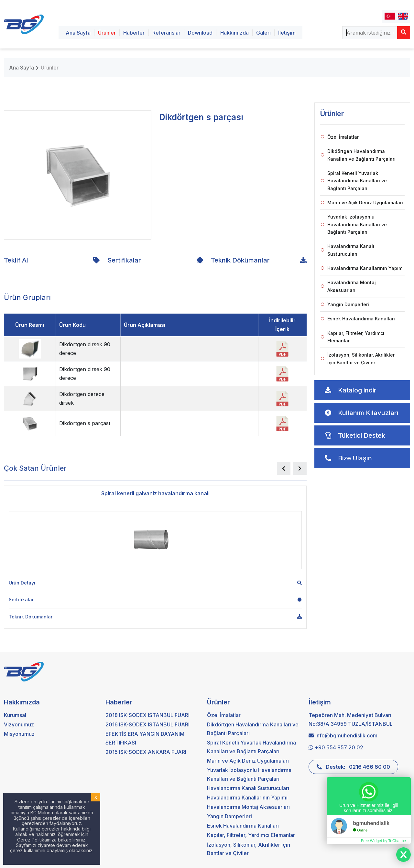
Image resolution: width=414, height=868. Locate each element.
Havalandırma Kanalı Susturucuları (348, 250)
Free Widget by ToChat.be (383, 841)
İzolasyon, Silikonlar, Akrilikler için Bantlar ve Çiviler (358, 359)
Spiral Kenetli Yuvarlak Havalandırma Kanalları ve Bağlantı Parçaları (354, 181)
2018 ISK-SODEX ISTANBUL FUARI (147, 715)
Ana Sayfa (78, 33)
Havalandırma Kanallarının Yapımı (362, 268)
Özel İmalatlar (340, 137)
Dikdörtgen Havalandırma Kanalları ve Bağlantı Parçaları (358, 155)
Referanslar (166, 33)
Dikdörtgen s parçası (85, 423)
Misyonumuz (19, 734)
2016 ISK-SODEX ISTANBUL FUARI (147, 724)
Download (200, 33)
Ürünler (107, 33)
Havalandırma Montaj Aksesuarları (348, 286)
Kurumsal (15, 715)
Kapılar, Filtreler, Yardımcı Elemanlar (353, 337)
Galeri (263, 33)
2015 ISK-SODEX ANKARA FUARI (146, 752)
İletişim (287, 33)
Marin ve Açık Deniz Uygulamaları (362, 203)
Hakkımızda (234, 33)
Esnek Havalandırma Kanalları (358, 319)
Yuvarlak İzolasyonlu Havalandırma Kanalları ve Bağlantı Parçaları (354, 224)
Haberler (134, 33)
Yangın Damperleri (345, 304)
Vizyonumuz (19, 724)
